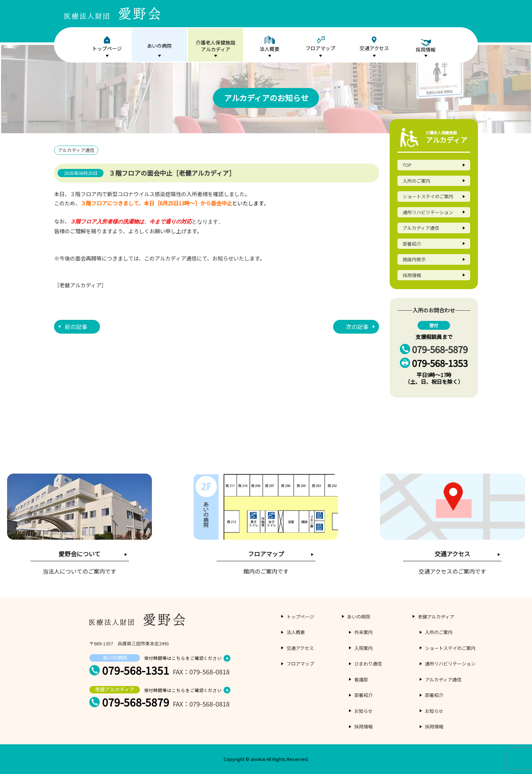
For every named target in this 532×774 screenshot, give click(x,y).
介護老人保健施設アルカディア (215, 46)
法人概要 (270, 44)
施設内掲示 (414, 259)
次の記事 (357, 326)
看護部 (361, 679)
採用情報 (412, 275)
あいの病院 (159, 46)
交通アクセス (374, 44)
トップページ (107, 44)
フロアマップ (320, 44)
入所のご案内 (416, 181)
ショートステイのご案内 (428, 196)
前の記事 (76, 326)
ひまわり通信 (368, 664)
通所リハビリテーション (428, 212)
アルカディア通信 (421, 228)
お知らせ (363, 711)
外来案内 (363, 632)
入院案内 (363, 648)
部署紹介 (412, 244)
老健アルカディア (436, 617)
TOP (407, 165)
